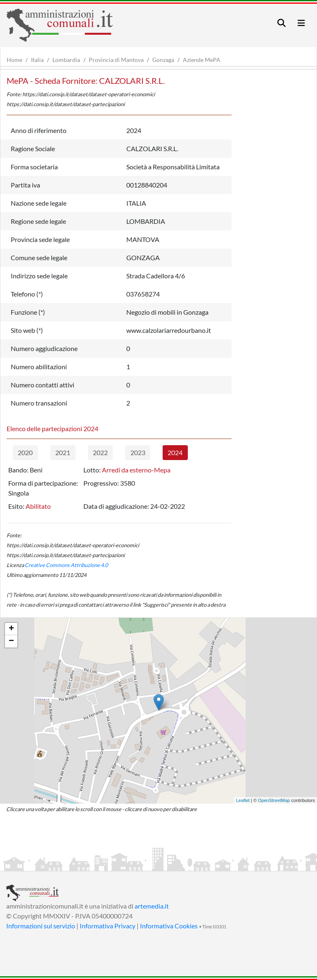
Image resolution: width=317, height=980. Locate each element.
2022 (100, 452)
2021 (63, 452)
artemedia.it (152, 906)
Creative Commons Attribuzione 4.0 (66, 565)
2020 (25, 452)
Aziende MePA (202, 60)
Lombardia (66, 60)
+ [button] (11, 629)
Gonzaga (163, 60)
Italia (37, 60)
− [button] (11, 641)
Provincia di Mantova (116, 60)
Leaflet (243, 800)
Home (14, 60)
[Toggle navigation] (282, 23)
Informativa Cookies (169, 926)
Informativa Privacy (108, 926)
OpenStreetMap (274, 800)
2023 (138, 452)
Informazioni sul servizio (41, 926)
